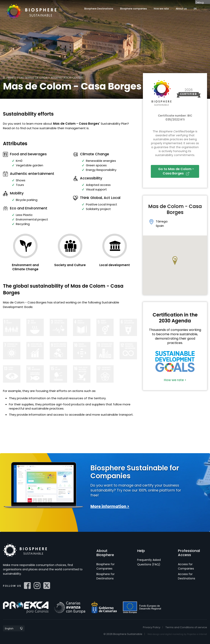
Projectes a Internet (197, 634)
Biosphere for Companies (105, 566)
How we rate (161, 9)
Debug (200, 2)
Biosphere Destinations (99, 9)
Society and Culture (70, 265)
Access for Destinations (187, 576)
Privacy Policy (152, 627)
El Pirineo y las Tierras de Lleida (25, 78)
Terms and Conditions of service (186, 627)
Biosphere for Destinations (105, 576)
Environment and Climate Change (25, 267)
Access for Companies (186, 566)
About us (181, 9)
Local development (115, 265)
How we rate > (175, 380)
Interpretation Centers (67, 78)
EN (195, 9)
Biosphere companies (134, 9)
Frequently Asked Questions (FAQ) (149, 562)
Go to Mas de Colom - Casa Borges (176, 171)
